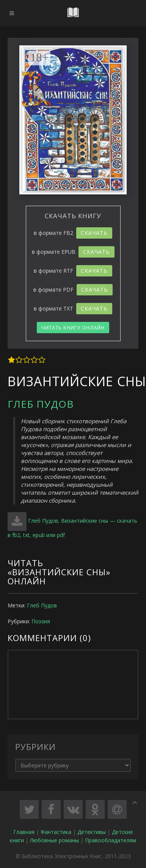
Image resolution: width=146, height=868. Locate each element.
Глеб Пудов (41, 404)
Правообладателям (111, 840)
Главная (24, 832)
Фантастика (56, 832)
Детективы (92, 832)
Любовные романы (54, 840)
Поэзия (41, 621)
